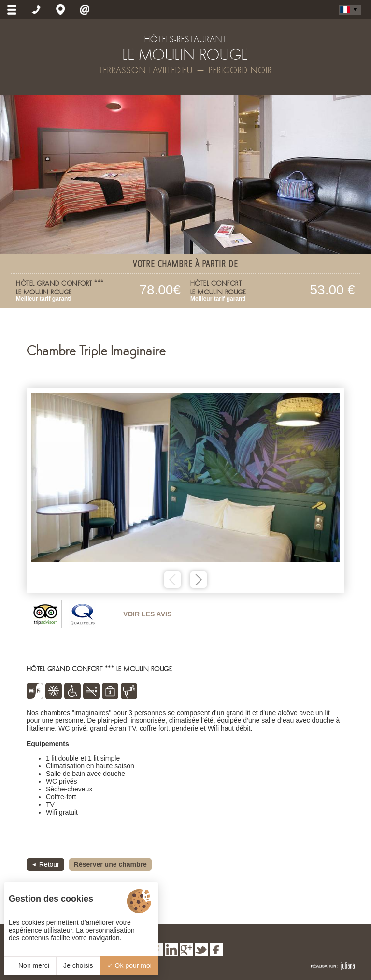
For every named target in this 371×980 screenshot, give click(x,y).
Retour (49, 864)
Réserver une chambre (110, 864)
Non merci (30, 965)
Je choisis (78, 965)
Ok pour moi (129, 965)
